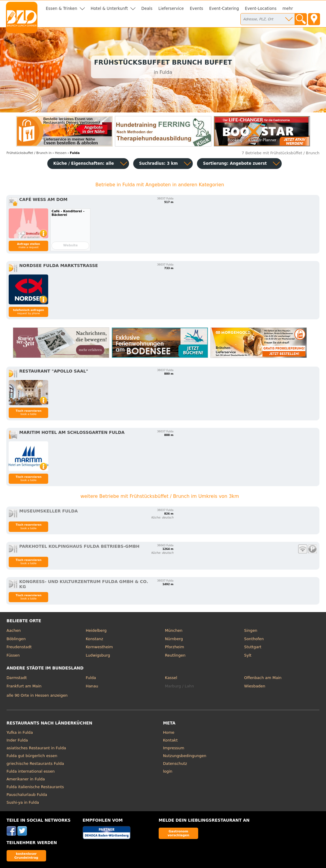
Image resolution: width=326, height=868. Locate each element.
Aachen (14, 630)
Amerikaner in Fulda (26, 779)
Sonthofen (254, 639)
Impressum (174, 748)
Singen (251, 630)
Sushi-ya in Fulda (23, 802)
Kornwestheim (99, 647)
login (168, 771)
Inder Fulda (17, 740)
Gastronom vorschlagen (179, 833)
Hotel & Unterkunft (109, 9)
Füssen (13, 655)
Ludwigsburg (98, 655)
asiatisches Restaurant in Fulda (36, 748)
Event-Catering (224, 9)
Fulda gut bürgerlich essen (32, 756)
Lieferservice (171, 9)
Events (197, 9)
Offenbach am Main (263, 678)
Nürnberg (174, 639)
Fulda (91, 678)
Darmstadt (17, 678)
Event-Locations (261, 9)
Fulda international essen (31, 771)
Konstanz (94, 639)
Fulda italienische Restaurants (35, 787)
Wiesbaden (255, 686)
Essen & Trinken (62, 9)
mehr (288, 9)
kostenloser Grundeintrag (26, 856)
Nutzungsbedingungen (185, 756)
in (29, 153)
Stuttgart (253, 647)
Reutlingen (175, 655)
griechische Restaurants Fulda (35, 763)
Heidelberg (96, 630)
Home (169, 732)
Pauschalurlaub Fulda (27, 795)
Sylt (248, 655)
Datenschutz (175, 763)
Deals (147, 9)
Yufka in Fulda (20, 732)
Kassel (171, 678)
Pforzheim (175, 647)
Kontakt (170, 740)
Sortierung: (235, 163)
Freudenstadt (19, 647)
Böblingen (16, 639)
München (174, 630)
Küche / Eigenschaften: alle (84, 163)
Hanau (92, 686)
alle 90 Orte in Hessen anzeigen (37, 695)
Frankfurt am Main (24, 686)
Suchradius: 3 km (159, 163)
